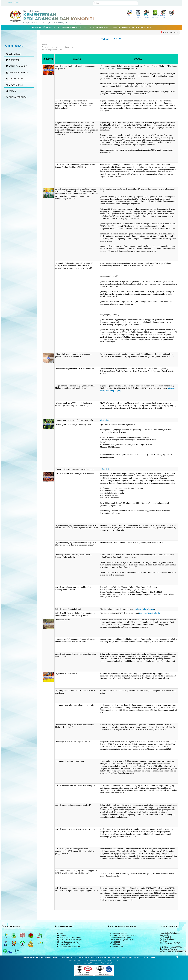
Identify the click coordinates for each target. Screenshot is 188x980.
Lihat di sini (105, 420)
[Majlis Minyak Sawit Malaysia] (23, 943)
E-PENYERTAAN (15, 85)
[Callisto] (84, 970)
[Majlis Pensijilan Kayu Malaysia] (17, 951)
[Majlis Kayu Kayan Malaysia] (7, 951)
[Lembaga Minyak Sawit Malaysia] (6, 936)
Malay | (10, 2)
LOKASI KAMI (14, 54)
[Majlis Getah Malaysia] (41, 943)
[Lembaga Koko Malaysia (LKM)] (31, 936)
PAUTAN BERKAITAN (17, 97)
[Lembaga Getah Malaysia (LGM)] (14, 936)
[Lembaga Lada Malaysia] (40, 936)
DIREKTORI (13, 60)
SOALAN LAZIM (15, 79)
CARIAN (11, 91)
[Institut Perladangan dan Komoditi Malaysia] (14, 943)
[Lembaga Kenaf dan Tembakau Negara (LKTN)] (6, 943)
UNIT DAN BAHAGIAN (17, 73)
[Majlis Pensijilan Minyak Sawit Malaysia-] (31, 943)
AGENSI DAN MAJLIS (17, 66)
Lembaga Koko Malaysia (144, 609)
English (17, 2)
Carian (93, 1)
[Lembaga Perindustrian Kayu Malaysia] (23, 936)
